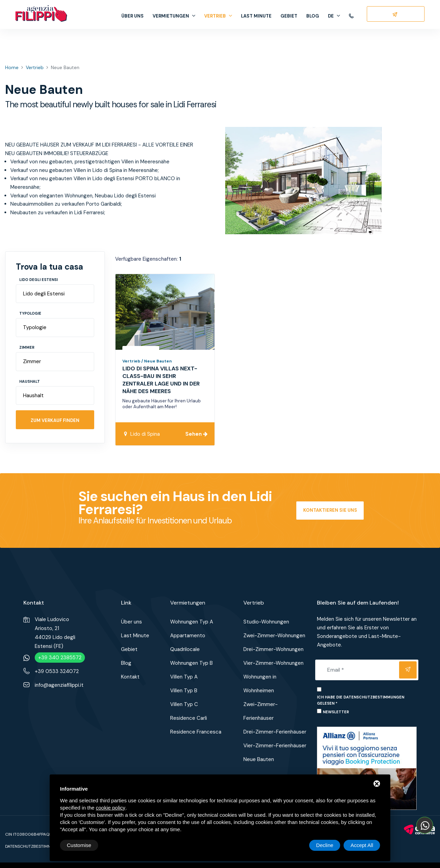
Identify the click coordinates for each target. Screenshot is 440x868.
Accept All (362, 845)
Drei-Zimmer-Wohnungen (273, 649)
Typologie (30, 313)
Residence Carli (189, 718)
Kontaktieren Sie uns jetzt (330, 514)
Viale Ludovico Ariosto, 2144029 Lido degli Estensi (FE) (55, 633)
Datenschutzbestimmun (31, 846)
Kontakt (130, 677)
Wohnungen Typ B (191, 663)
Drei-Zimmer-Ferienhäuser (275, 732)
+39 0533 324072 (57, 671)
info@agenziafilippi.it (59, 685)
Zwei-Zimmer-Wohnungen (274, 636)
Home (12, 67)
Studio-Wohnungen (266, 622)
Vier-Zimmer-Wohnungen (273, 663)
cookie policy (111, 808)
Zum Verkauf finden (55, 420)
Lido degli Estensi (38, 280)
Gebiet (289, 16)
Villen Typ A (184, 677)
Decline (325, 845)
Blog (313, 16)
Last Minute (256, 16)
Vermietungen (174, 16)
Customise (79, 845)
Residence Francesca (196, 732)
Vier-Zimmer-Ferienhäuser (275, 746)
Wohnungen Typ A (192, 622)
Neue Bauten (259, 759)
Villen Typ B (184, 691)
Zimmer (27, 347)
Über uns (133, 16)
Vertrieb (218, 16)
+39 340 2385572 (60, 658)
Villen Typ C (184, 704)
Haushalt (30, 381)
